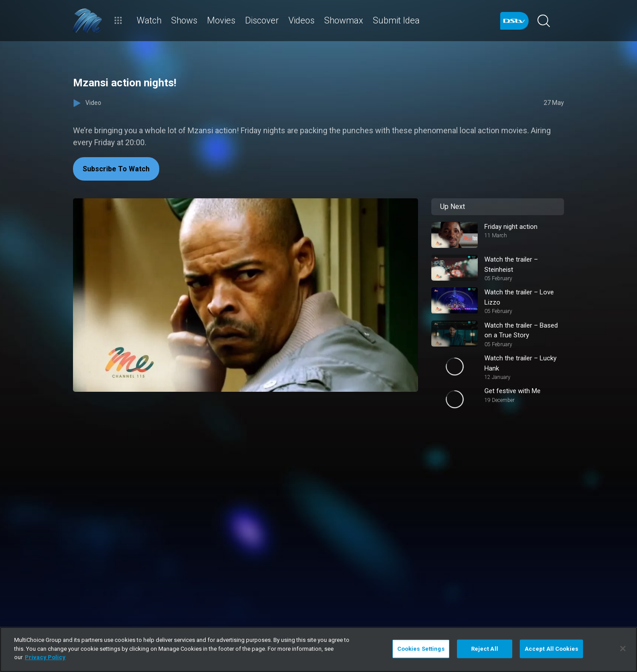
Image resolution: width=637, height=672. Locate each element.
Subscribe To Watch (116, 169)
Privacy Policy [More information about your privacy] (45, 657)
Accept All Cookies (551, 649)
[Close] (623, 649)
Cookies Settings (421, 649)
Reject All (485, 649)
